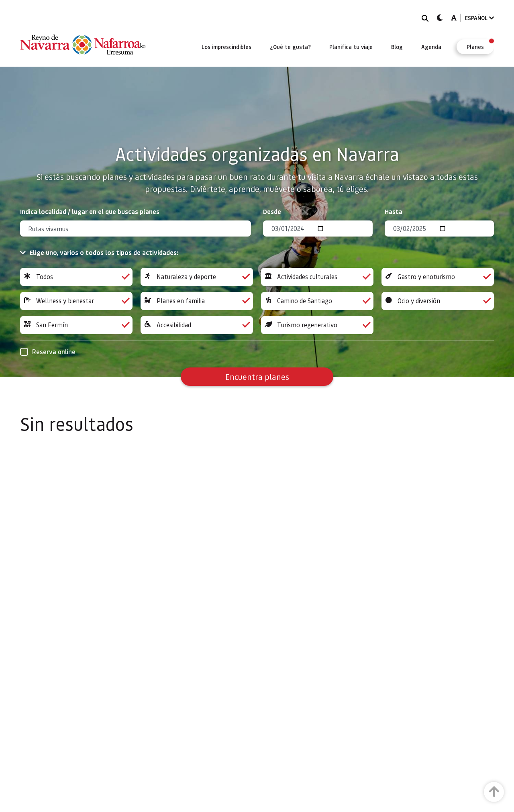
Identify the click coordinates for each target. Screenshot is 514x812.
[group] (76, 277)
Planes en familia (197, 301)
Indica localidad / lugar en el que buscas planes (90, 211)
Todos (76, 277)
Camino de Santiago (317, 301)
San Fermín (76, 325)
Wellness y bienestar (76, 301)
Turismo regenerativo (317, 325)
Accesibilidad (197, 325)
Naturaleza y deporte (197, 277)
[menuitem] (226, 47)
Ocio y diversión (438, 301)
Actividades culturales (317, 277)
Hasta (394, 211)
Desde (272, 211)
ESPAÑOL (479, 18)
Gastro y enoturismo (438, 277)
